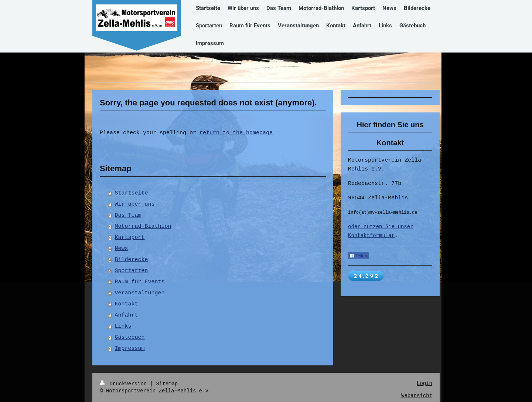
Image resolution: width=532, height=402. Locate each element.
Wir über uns (135, 205)
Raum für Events (140, 282)
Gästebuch (130, 338)
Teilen (358, 257)
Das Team (128, 216)
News (122, 249)
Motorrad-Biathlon (143, 227)
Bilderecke (132, 260)
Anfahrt (127, 315)
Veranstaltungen (140, 293)
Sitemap (167, 384)
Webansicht (417, 396)
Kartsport (130, 238)
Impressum (130, 349)
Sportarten (132, 271)
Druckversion (125, 384)
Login (424, 384)
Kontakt (127, 304)
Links (123, 327)
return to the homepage (236, 133)
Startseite (132, 193)
